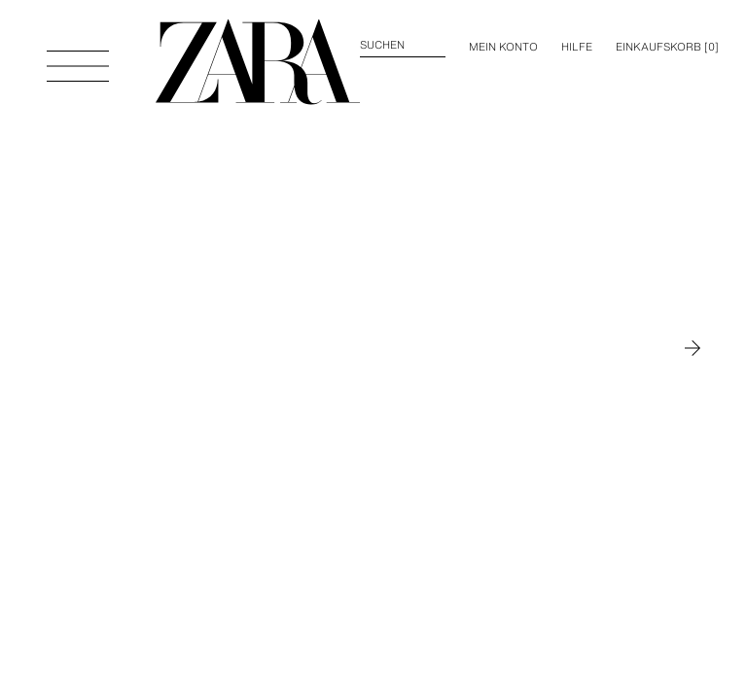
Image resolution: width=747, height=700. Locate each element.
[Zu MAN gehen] (693, 348)
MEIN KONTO (503, 47)
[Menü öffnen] (78, 56)
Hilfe (577, 47)
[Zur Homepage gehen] (258, 62)
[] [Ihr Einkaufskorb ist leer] (667, 47)
